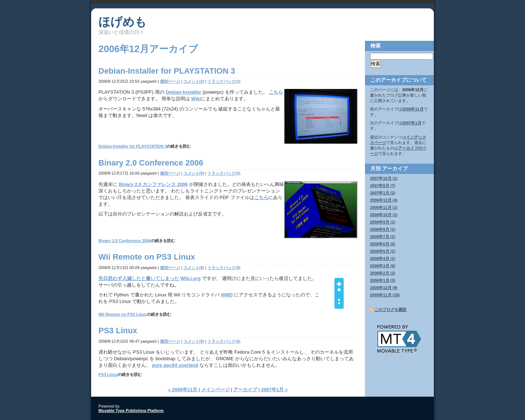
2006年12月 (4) (384, 200)
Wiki (196, 99)
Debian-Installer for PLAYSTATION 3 (167, 71)
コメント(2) (194, 81)
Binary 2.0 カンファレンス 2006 (153, 184)
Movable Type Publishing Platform (131, 411)
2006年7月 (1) (383, 237)
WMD (227, 295)
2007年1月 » (274, 390)
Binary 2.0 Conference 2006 (151, 163)
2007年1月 (412, 123)
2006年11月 (413, 109)
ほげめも (122, 22)
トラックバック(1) (224, 81)
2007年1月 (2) (383, 193)
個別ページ (170, 81)
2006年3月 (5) (383, 266)
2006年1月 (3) (383, 280)
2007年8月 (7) (383, 186)
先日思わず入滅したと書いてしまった (139, 278)
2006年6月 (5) (383, 244)
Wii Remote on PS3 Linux (147, 257)
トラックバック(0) (224, 173)
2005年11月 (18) (385, 295)
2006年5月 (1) (383, 251)
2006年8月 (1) (383, 229)
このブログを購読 (390, 310)
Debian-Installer (183, 92)
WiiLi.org (191, 278)
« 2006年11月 (183, 390)
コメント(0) (194, 173)
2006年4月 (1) (383, 258)
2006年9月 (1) (383, 222)
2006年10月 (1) (384, 215)
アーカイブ (245, 390)
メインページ (215, 390)
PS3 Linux (118, 330)
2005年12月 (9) (384, 288)
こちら (276, 92)
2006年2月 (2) (383, 273)
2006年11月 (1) (384, 207)
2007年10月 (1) (384, 178)
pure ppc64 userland (175, 365)
